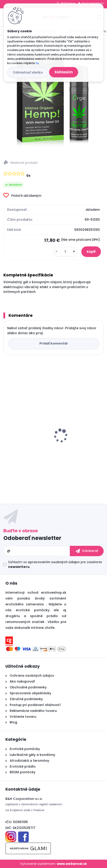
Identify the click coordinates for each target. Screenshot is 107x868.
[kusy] (65, 252)
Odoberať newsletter (32, 538)
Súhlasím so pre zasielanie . (55, 564)
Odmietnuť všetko (28, 72)
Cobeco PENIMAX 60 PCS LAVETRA (35, 447)
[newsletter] (87, 551)
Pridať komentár (54, 343)
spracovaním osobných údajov (54, 562)
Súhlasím (64, 72)
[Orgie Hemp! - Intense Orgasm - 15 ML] (53, 100)
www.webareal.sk (72, 864)
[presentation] (7, 428)
